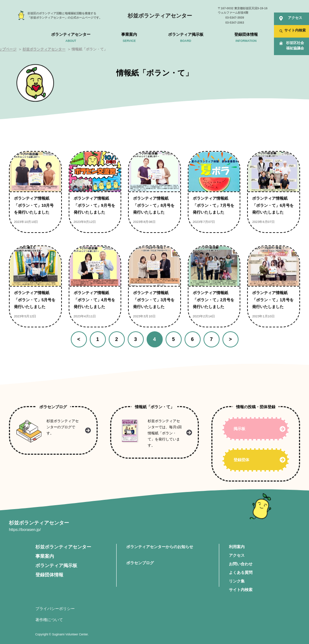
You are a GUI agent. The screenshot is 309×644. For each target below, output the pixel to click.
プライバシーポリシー (55, 609)
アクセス (237, 555)
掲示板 (239, 429)
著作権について (49, 620)
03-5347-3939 (235, 18)
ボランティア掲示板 (56, 566)
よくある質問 (241, 572)
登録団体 (241, 460)
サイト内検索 (241, 590)
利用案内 (237, 547)
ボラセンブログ (140, 563)
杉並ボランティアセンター (160, 16)
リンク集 (237, 581)
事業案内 (45, 556)
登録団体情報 (49, 575)
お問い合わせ (241, 564)
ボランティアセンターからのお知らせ (160, 547)
